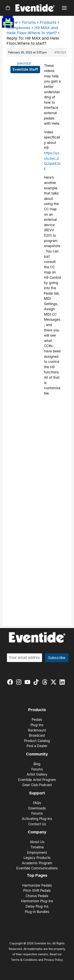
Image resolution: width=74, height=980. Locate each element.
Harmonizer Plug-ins (37, 901)
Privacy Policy (53, 960)
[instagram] (20, 682)
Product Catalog (37, 741)
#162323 (60, 52)
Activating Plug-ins (37, 819)
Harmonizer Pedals (37, 885)
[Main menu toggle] (64, 8)
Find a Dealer (37, 746)
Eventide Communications (37, 868)
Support (37, 793)
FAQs (37, 803)
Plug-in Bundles (37, 912)
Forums (29, 22)
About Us (37, 842)
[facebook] (11, 682)
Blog (37, 764)
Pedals (37, 720)
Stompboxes (18, 28)
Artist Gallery (37, 774)
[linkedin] (63, 682)
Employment (37, 853)
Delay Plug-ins (37, 906)
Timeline (37, 847)
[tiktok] (37, 682)
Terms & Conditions (24, 960)
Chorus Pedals (37, 896)
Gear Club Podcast (37, 785)
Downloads (37, 808)
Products (48, 22)
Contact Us (37, 824)
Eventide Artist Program (37, 780)
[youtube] (28, 682)
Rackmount (37, 730)
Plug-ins (37, 725)
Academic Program (37, 863)
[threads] (46, 682)
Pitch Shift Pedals (37, 891)
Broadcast (37, 735)
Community (37, 754)
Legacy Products (37, 858)
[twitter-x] (54, 682)
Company (37, 832)
